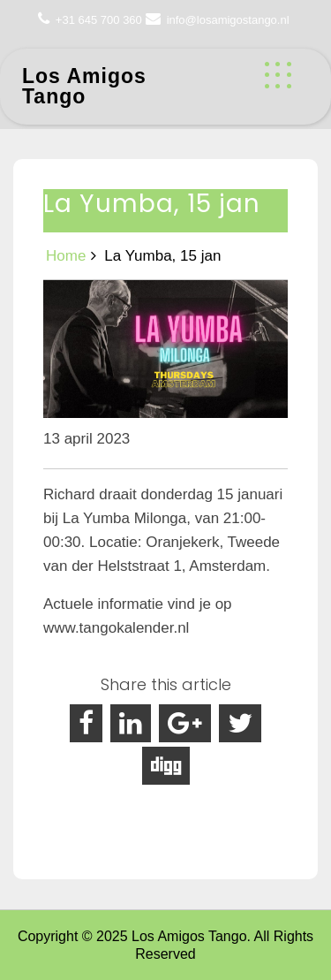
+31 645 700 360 (99, 20)
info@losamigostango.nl (228, 20)
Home (66, 256)
